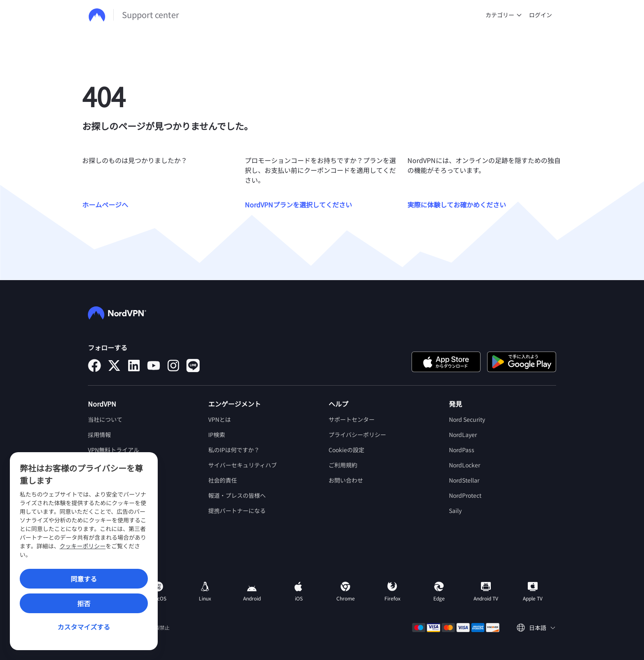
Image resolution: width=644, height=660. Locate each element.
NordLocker (465, 465)
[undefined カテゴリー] (519, 15)
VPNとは (220, 419)
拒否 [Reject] (84, 603)
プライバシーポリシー (357, 435)
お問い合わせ (346, 480)
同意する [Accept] (84, 579)
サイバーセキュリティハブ (243, 465)
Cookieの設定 (346, 450)
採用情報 (99, 435)
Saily (455, 511)
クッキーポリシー (83, 546)
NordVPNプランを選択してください (298, 205)
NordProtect (465, 495)
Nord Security (467, 419)
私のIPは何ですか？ (234, 450)
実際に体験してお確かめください (457, 205)
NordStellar (464, 480)
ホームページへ (105, 205)
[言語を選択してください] (536, 628)
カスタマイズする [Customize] (84, 627)
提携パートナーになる (237, 511)
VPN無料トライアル (114, 450)
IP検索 (217, 435)
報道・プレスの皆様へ (237, 495)
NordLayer (463, 435)
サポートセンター (352, 419)
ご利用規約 (343, 465)
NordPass (462, 450)
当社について (105, 419)
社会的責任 (223, 480)
